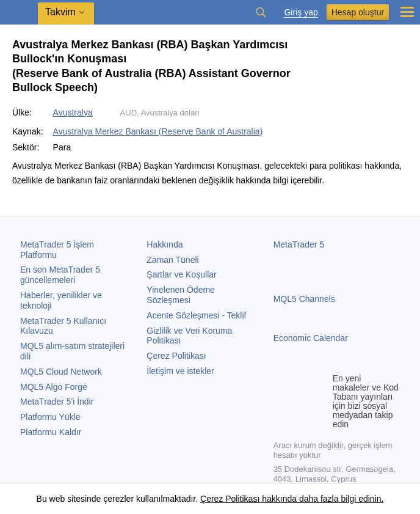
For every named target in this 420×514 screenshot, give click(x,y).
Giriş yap (301, 13)
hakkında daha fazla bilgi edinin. (321, 499)
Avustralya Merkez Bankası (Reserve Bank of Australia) (158, 131)
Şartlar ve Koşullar (181, 274)
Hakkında (165, 244)
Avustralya (73, 112)
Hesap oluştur (358, 12)
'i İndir (57, 402)
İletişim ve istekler (180, 371)
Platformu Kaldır (51, 432)
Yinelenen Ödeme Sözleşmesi (181, 295)
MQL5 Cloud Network (61, 372)
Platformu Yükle (50, 417)
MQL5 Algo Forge (54, 387)
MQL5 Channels (304, 299)
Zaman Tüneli (172, 260)
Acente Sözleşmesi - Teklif (196, 315)
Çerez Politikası (176, 356)
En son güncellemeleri (60, 275)
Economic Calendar (311, 338)
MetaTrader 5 (299, 244)
